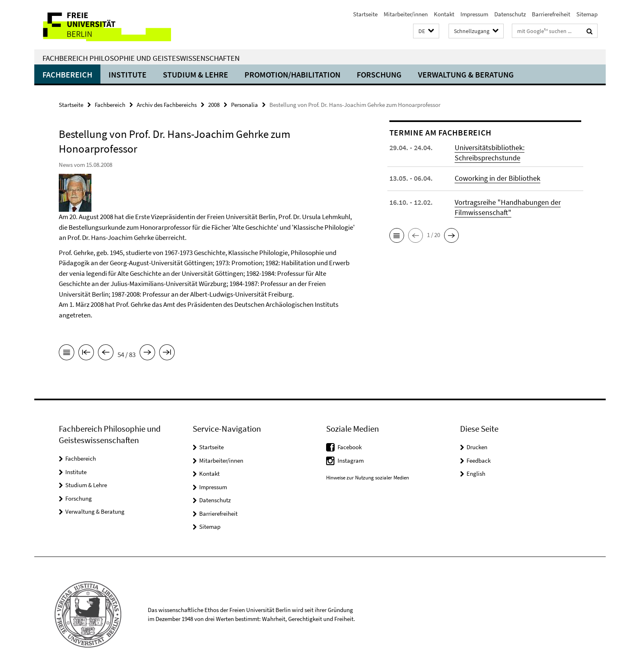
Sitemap (587, 14)
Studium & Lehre (196, 74)
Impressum (474, 14)
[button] (426, 31)
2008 (214, 105)
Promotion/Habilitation (292, 74)
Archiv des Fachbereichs (167, 105)
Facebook (350, 447)
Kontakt (444, 14)
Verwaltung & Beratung (466, 74)
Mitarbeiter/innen (406, 14)
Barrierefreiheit (551, 14)
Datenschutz (510, 14)
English (476, 474)
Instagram (351, 460)
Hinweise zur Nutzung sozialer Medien (368, 478)
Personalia (244, 105)
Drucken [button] (477, 447)
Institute (128, 74)
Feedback (479, 460)
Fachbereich (67, 74)
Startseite (365, 14)
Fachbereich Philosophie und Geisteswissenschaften (141, 58)
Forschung (379, 74)
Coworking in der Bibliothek (498, 178)
